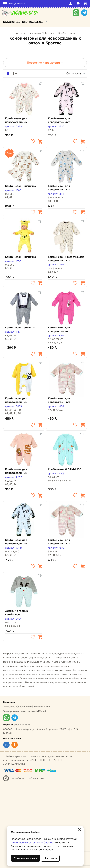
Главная (20, 33)
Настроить (50, 858)
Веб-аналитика (36, 778)
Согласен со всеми (25, 858)
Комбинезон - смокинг (20, 328)
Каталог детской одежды (23, 22)
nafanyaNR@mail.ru (38, 711)
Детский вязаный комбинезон (17, 613)
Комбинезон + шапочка (21, 186)
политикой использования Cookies (32, 843)
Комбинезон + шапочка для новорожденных (66, 259)
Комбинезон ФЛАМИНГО (65, 469)
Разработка (18, 778)
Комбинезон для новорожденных (16, 120)
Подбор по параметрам (45, 63)
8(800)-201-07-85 (25, 707)
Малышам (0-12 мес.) (42, 33)
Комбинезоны (67, 33)
